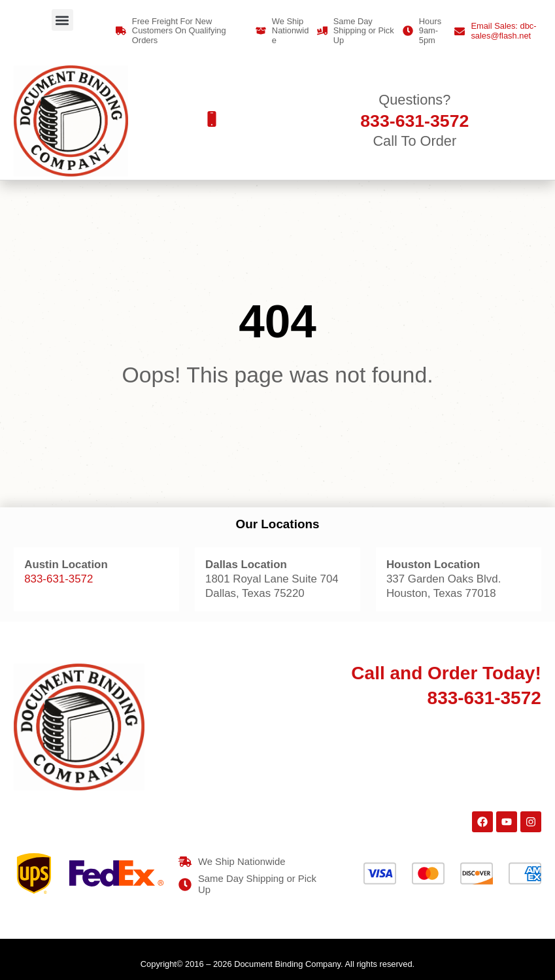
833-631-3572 (59, 579)
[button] (62, 20)
